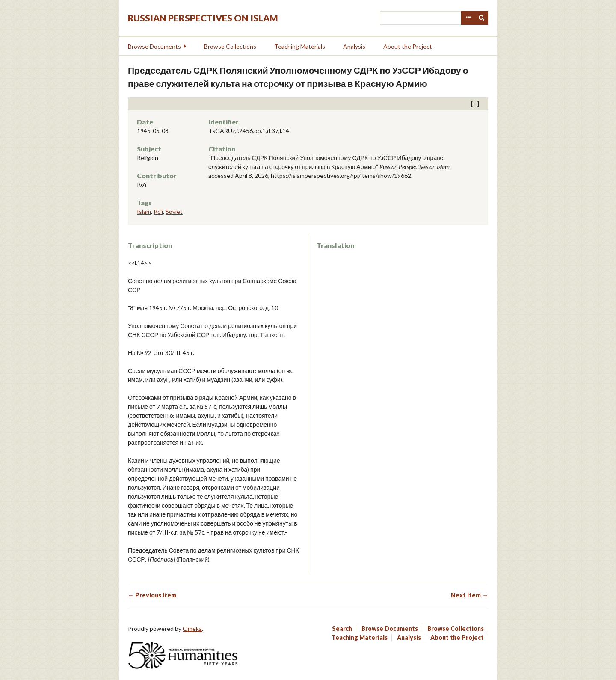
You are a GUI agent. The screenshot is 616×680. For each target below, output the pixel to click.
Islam (144, 211)
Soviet (174, 211)
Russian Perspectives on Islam (203, 18)
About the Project (408, 46)
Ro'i (158, 211)
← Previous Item (152, 595)
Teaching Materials (300, 46)
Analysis (354, 46)
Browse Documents (154, 46)
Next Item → (469, 595)
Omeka (192, 628)
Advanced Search (468, 18)
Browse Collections (230, 46)
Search (482, 18)
